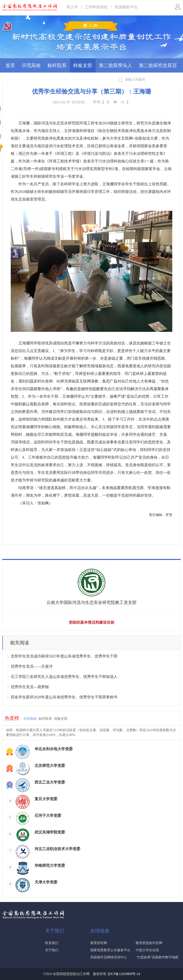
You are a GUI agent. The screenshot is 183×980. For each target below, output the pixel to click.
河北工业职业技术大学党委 (57, 849)
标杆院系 (57, 65)
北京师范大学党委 (50, 766)
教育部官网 (99, 943)
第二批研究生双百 (158, 65)
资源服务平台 (126, 7)
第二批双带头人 (116, 65)
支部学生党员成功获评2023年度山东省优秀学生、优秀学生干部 (64, 656)
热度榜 (14, 718)
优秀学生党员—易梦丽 (30, 687)
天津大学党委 (46, 882)
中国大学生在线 (147, 950)
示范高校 (31, 65)
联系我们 (52, 943)
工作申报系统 (96, 7)
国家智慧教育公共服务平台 (110, 950)
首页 (10, 65)
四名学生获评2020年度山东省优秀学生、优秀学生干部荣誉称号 (64, 697)
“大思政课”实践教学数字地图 (157, 957)
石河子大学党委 (48, 816)
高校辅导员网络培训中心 (109, 957)
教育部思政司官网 (149, 943)
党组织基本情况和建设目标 (91, 622)
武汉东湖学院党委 (50, 832)
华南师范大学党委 (50, 865)
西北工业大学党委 (50, 782)
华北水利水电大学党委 (54, 749)
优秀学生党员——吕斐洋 (32, 666)
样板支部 (83, 65)
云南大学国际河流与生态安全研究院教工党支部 (91, 603)
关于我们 (52, 950)
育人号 (72, 7)
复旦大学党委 (46, 799)
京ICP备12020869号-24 (124, 974)
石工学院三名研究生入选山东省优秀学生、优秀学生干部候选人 (64, 677)
